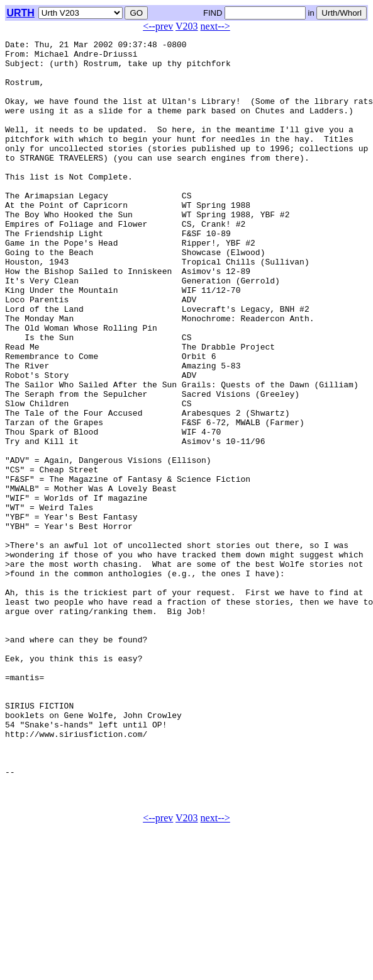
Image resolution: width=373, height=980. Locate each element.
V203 (187, 26)
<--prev (158, 26)
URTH (20, 13)
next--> (215, 26)
